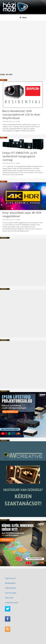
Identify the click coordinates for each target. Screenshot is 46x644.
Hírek (3, 80)
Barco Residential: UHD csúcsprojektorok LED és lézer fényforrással (21, 114)
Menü (23, 18)
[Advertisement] (23, 45)
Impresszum (10, 578)
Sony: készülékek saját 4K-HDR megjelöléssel (22, 214)
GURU (18, 121)
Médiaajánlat (10, 583)
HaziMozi (8, 2)
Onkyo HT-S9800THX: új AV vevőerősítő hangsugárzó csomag (20, 156)
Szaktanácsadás (12, 602)
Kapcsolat (9, 598)
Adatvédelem (11, 588)
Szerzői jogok (11, 593)
